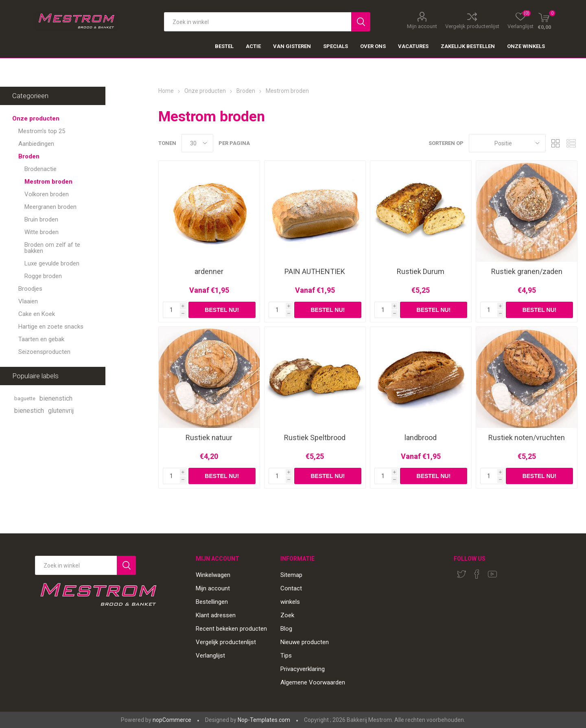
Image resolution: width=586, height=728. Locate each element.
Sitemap (291, 575)
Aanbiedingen (36, 144)
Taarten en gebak (41, 339)
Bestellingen (212, 602)
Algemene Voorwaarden (313, 682)
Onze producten (36, 118)
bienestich (29, 411)
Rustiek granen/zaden (527, 272)
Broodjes (30, 289)
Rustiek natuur (209, 438)
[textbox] (258, 22)
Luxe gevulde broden (52, 263)
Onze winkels (526, 46)
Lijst (571, 143)
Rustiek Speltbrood (315, 438)
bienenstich (56, 398)
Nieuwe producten (305, 642)
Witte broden (42, 232)
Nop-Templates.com (264, 720)
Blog (286, 629)
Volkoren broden (47, 194)
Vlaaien (28, 301)
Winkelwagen (213, 575)
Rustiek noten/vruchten (527, 438)
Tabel (556, 143)
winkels (290, 602)
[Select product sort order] (507, 143)
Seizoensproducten (44, 352)
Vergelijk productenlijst (472, 26)
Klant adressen (216, 615)
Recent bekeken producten (231, 629)
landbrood (421, 438)
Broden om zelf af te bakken (52, 248)
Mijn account (422, 26)
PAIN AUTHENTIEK (315, 272)
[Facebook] (477, 574)
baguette (25, 398)
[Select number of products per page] (197, 143)
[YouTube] (492, 574)
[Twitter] (461, 574)
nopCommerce (172, 720)
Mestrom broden (48, 182)
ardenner (209, 272)
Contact (291, 588)
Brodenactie (40, 169)
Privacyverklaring (303, 669)
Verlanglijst (210, 656)
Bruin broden (41, 219)
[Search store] (76, 565)
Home (166, 91)
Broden (29, 156)
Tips (286, 656)
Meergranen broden (50, 207)
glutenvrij (61, 411)
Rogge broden (43, 276)
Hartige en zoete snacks (51, 327)
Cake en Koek (37, 314)
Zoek (287, 615)
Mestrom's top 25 (42, 131)
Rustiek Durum (421, 272)
